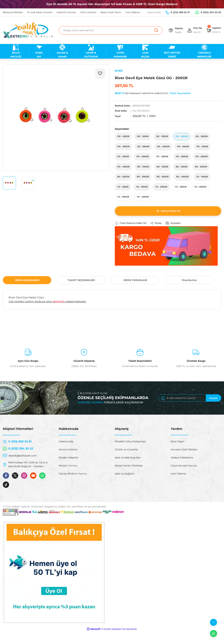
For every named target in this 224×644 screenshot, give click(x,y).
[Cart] (213, 30)
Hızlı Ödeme (178, 486)
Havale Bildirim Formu (73, 486)
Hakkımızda (66, 454)
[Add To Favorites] (100, 73)
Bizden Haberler (69, 470)
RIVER (119, 71)
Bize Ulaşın (178, 454)
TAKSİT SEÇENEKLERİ (81, 293)
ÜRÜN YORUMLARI (135, 293)
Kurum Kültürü (68, 462)
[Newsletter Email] (190, 410)
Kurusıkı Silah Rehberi (184, 462)
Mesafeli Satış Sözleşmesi (130, 454)
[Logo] (28, 30)
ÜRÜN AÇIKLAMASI (27, 293)
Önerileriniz (189, 293)
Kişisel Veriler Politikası (129, 478)
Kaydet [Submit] (213, 410)
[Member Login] (192, 30)
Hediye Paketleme (182, 470)
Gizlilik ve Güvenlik (126, 462)
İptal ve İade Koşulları (128, 470)
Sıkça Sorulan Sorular (184, 478)
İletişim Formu (68, 478)
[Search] (109, 30)
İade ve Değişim (125, 486)
